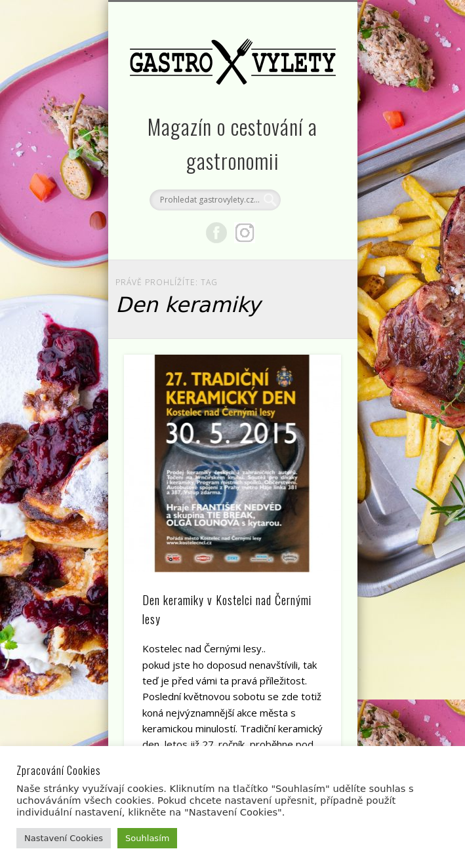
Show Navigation (309, 117)
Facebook (216, 233)
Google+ (245, 233)
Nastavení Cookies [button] (64, 838)
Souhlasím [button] (147, 838)
